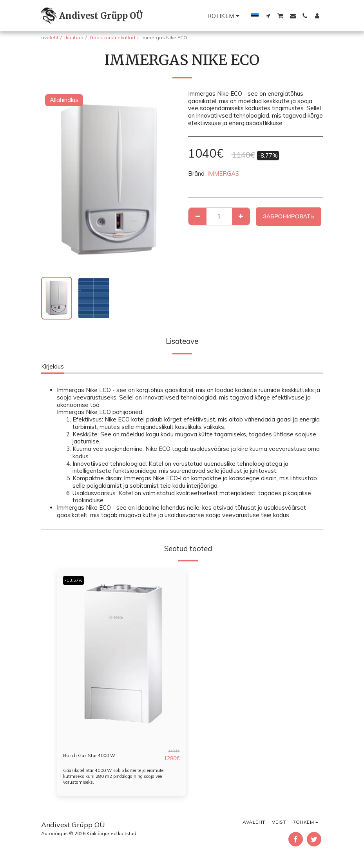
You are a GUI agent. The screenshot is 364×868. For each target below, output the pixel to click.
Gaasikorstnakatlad (112, 37)
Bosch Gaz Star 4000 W (96, 755)
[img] (121, 656)
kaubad (74, 37)
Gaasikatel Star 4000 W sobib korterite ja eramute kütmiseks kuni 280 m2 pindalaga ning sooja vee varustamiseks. (121, 776)
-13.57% (75, 580)
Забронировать (289, 216)
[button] (268, 16)
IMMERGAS (223, 173)
